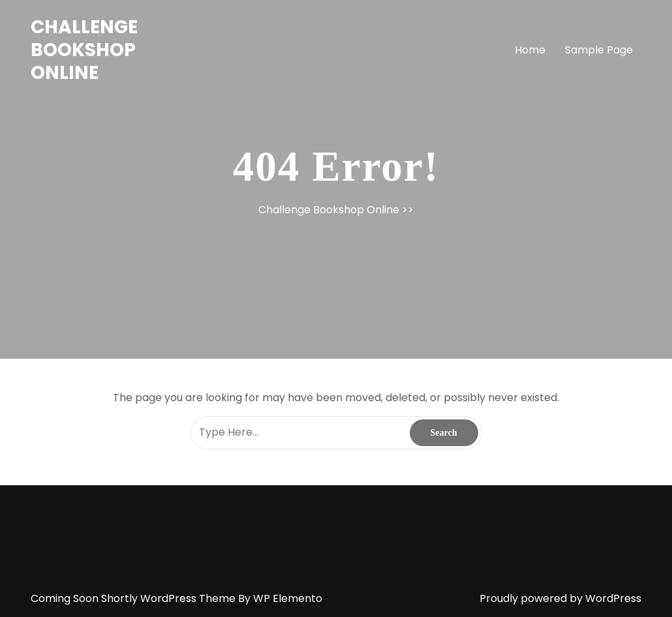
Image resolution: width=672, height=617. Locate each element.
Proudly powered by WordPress (560, 598)
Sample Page (599, 50)
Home (530, 50)
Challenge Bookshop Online (84, 50)
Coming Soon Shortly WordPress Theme (134, 598)
